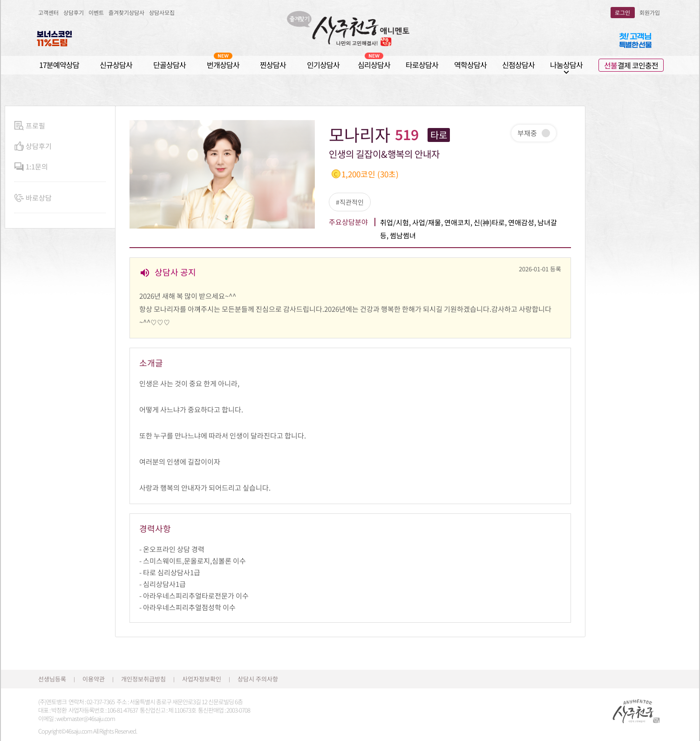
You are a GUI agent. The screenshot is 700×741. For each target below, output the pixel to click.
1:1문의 (31, 167)
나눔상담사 (566, 65)
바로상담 (33, 198)
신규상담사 (116, 65)
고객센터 (48, 12)
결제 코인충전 (631, 65)
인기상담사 (323, 65)
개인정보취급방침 (143, 679)
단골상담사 (170, 65)
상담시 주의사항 (258, 679)
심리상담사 (374, 64)
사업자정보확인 (202, 679)
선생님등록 (52, 679)
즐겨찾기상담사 (126, 12)
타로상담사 (422, 65)
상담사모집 (162, 12)
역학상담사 (470, 65)
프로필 (30, 126)
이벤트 (96, 12)
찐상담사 (273, 65)
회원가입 (650, 12)
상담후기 (74, 12)
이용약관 (94, 679)
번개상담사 (223, 64)
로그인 (622, 12)
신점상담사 (518, 65)
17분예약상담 (59, 65)
